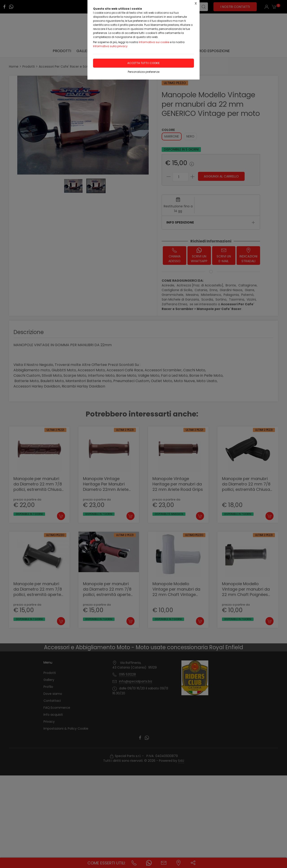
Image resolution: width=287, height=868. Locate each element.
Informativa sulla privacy (110, 46)
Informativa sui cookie (154, 42)
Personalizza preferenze (144, 72)
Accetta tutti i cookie (143, 63)
